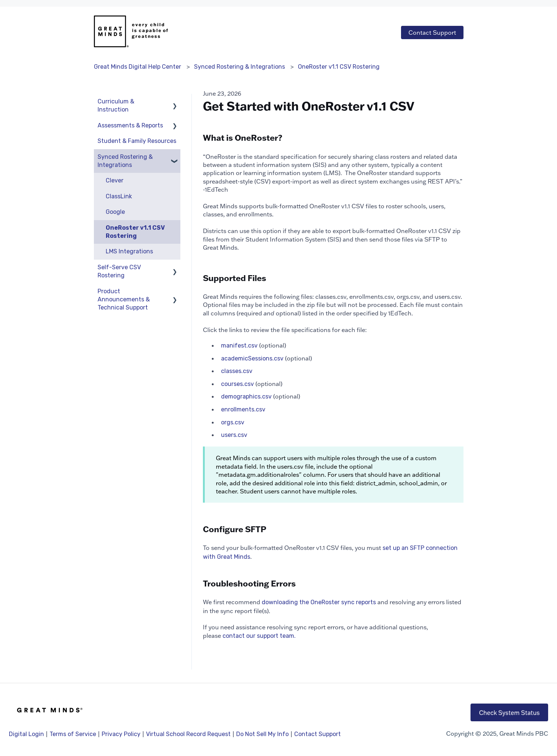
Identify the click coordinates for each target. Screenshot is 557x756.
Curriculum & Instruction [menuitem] (116, 105)
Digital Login (26, 734)
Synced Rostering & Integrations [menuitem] (125, 161)
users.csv (234, 435)
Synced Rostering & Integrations (240, 67)
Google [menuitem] (115, 212)
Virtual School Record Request (188, 734)
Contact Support (432, 33)
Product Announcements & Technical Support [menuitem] (124, 300)
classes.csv (237, 371)
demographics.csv (246, 396)
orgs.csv (233, 422)
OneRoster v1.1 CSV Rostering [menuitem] (135, 232)
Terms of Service (73, 734)
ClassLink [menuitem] (119, 196)
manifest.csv (239, 345)
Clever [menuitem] (115, 180)
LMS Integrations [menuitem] (129, 251)
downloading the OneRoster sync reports (319, 602)
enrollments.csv (243, 409)
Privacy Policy (122, 734)
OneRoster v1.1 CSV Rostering (339, 67)
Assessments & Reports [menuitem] (130, 125)
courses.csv (237, 384)
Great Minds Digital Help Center (137, 67)
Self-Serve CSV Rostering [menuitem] (119, 271)
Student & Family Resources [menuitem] (137, 141)
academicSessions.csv (252, 358)
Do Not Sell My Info (262, 734)
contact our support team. (259, 636)
